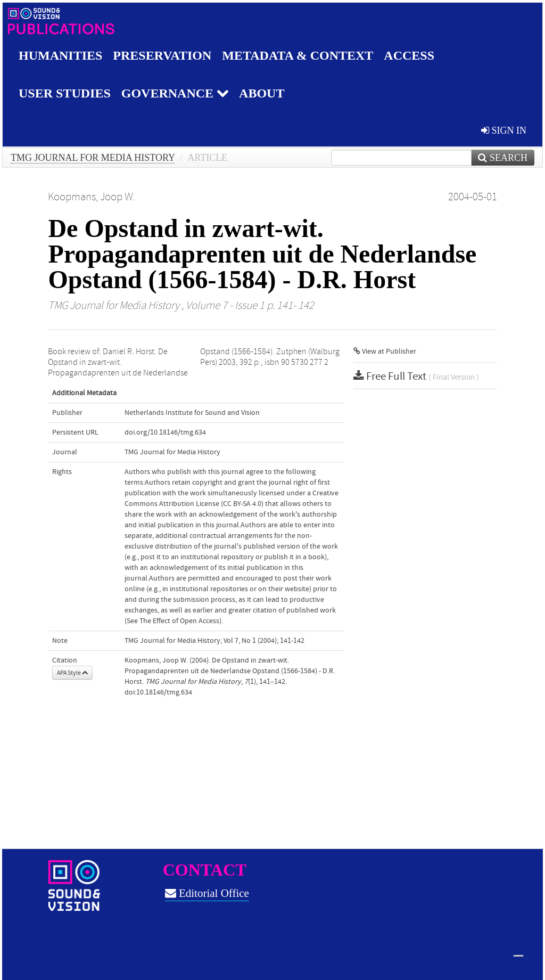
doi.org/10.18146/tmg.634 (165, 432)
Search (503, 158)
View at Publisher (385, 352)
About (262, 93)
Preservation (162, 55)
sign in (504, 130)
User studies (65, 93)
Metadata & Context (298, 55)
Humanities (60, 55)
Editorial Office (207, 893)
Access (409, 55)
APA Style (72, 673)
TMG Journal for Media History (93, 158)
